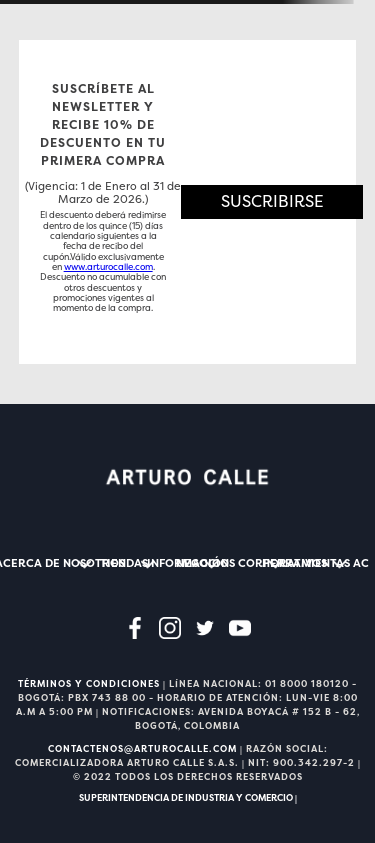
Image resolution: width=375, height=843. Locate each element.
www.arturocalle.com (108, 267)
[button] (272, 202)
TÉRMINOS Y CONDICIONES (89, 684)
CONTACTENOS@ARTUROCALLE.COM (142, 749)
